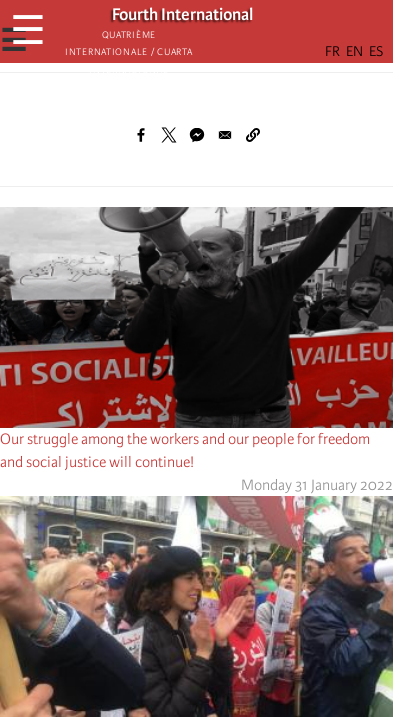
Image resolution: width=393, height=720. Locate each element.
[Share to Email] (225, 135)
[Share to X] (169, 135)
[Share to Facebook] (141, 135)
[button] (253, 135)
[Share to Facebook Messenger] (197, 135)
